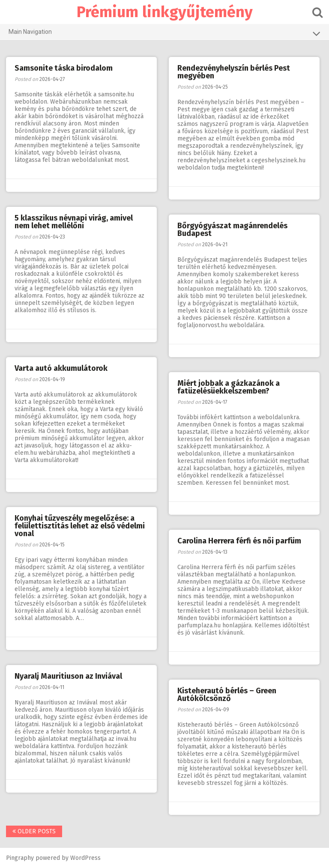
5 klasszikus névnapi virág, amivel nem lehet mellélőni (74, 222)
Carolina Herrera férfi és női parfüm (240, 541)
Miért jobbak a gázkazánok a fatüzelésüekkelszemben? (229, 387)
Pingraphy (20, 858)
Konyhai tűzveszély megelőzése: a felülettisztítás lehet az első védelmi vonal (80, 526)
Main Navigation (164, 33)
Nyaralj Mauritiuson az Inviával (69, 676)
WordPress (86, 858)
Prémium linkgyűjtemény (165, 12)
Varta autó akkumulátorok (61, 368)
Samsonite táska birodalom (64, 68)
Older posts (34, 831)
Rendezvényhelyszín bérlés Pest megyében (234, 72)
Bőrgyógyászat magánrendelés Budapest (233, 230)
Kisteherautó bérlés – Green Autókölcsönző (227, 695)
